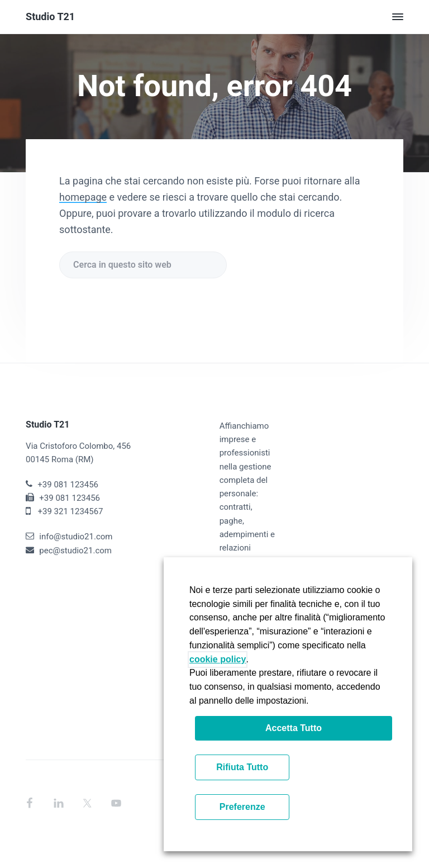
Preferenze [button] (242, 807)
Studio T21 (50, 16)
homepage (83, 197)
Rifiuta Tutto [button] (242, 767)
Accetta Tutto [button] (294, 728)
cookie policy (218, 659)
